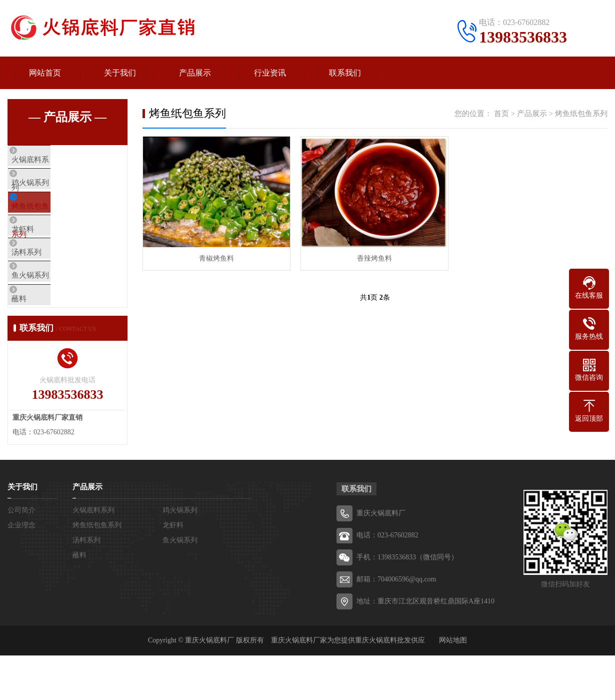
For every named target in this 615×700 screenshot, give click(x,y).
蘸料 (38, 337)
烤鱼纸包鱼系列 (57, 219)
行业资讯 (270, 73)
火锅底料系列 (53, 160)
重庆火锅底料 (376, 685)
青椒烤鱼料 (216, 258)
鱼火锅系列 (50, 308)
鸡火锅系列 (50, 190)
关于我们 (120, 73)
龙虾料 (42, 249)
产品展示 (195, 73)
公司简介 (21, 555)
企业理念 (21, 570)
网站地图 (453, 685)
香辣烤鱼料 (374, 258)
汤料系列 (46, 278)
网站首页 (45, 73)
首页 (501, 114)
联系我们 (345, 73)
